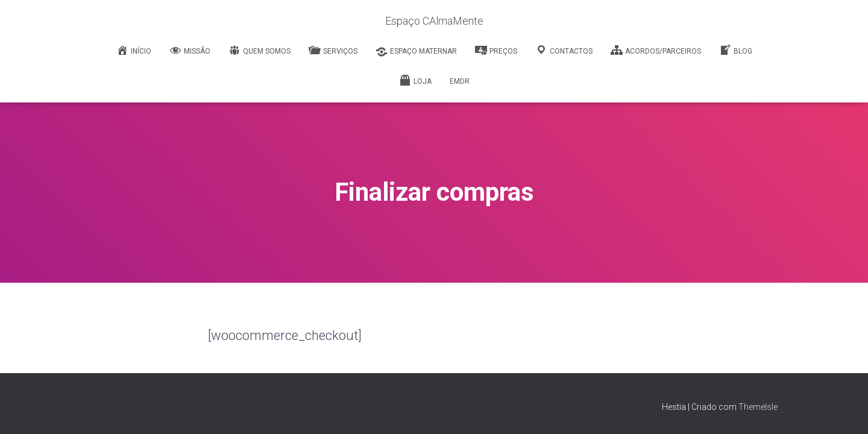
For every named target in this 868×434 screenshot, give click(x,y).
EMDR (460, 81)
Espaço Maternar (416, 52)
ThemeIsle (758, 407)
